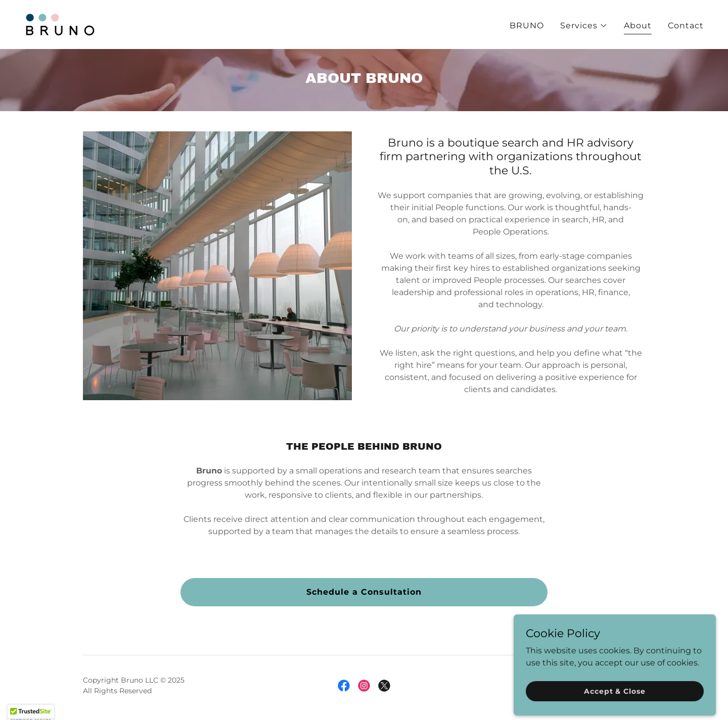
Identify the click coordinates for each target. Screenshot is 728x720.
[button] (584, 26)
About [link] (638, 26)
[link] (60, 24)
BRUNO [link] (527, 26)
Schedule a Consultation (364, 592)
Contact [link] (686, 26)
